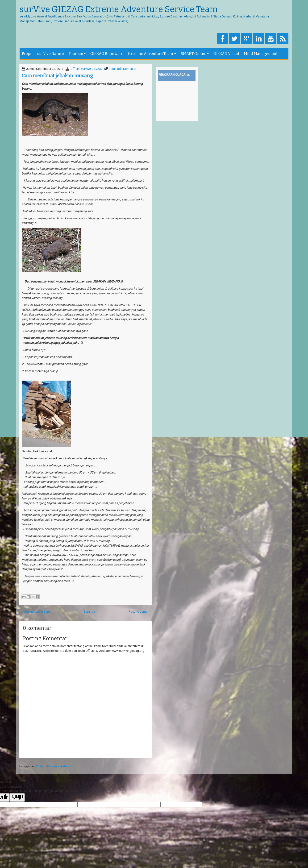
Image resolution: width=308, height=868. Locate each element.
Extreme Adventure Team (152, 54)
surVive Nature (51, 54)
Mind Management (261, 54)
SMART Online (195, 54)
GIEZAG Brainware (107, 54)
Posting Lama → (140, 612)
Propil (27, 54)
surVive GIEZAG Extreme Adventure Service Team (119, 9)
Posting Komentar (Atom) (53, 766)
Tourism (77, 54)
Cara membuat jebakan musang (57, 76)
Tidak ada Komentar (123, 69)
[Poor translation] (17, 797)
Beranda (89, 612)
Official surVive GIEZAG (86, 69)
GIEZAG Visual (226, 54)
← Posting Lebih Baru (35, 612)
